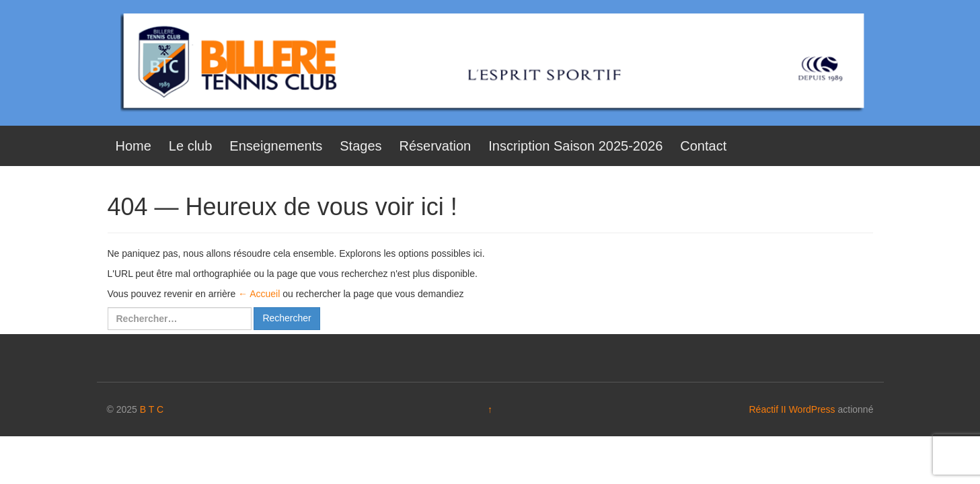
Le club (191, 146)
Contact (703, 146)
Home (134, 146)
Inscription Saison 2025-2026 (575, 146)
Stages (361, 146)
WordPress (812, 409)
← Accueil (259, 294)
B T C (152, 409)
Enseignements (276, 146)
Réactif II (768, 409)
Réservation (436, 146)
